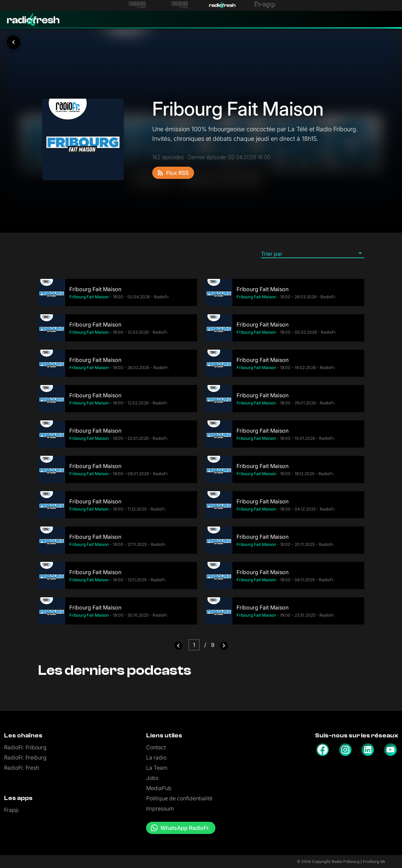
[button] (313, 253)
